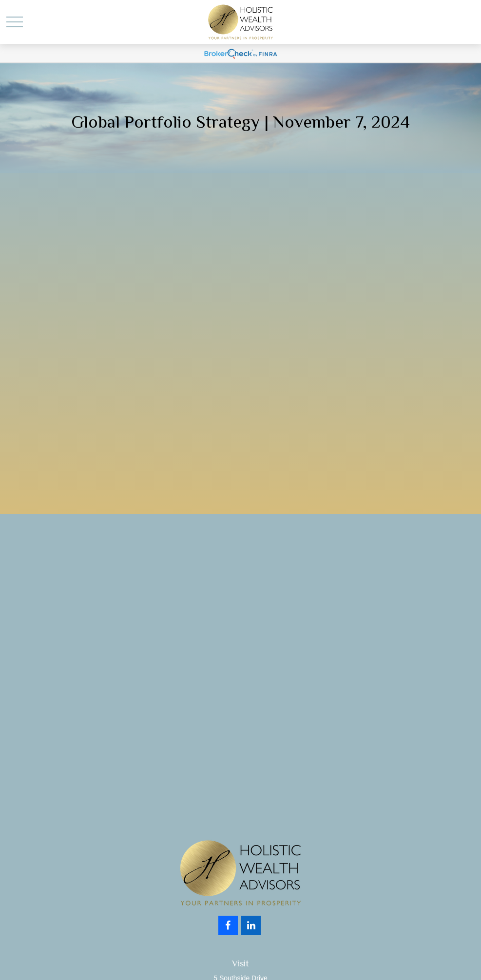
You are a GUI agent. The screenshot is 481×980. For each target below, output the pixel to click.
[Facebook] (228, 925)
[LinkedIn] (251, 925)
